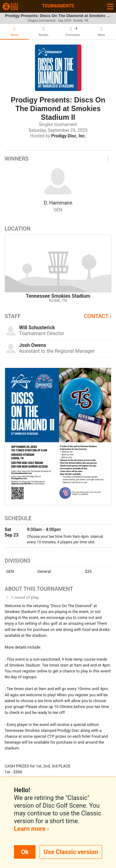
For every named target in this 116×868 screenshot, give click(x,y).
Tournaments (58, 6)
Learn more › (31, 829)
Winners (58, 159)
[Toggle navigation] (110, 6)
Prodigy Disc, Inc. (69, 136)
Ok (25, 852)
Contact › (98, 316)
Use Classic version (71, 852)
